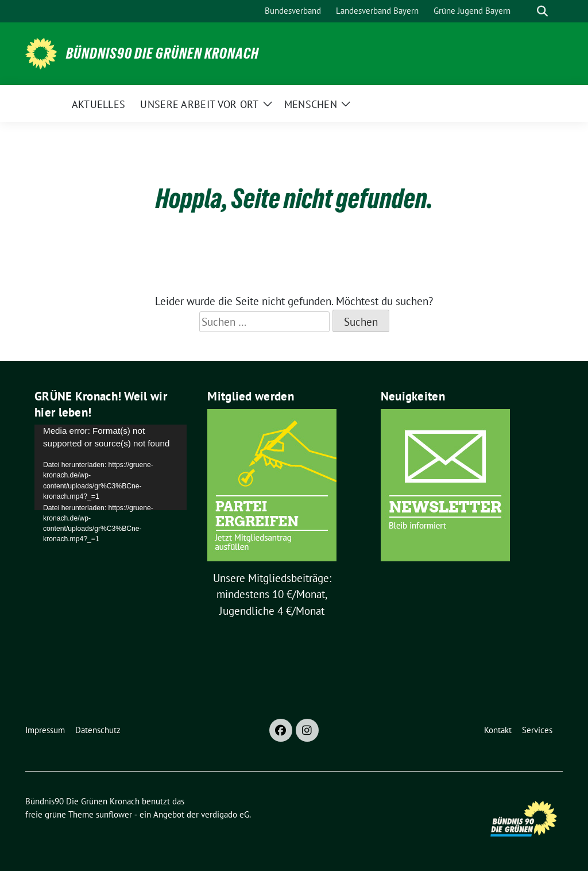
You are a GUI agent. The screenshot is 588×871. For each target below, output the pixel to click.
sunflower (114, 814)
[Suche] (526, 11)
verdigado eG (225, 814)
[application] (111, 467)
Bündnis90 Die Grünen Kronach (163, 53)
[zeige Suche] (542, 11)
